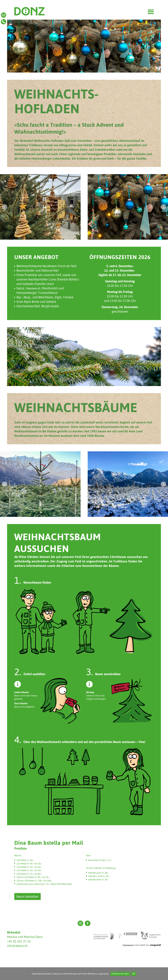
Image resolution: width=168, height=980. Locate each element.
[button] (5, 207)
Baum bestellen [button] (27, 897)
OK (134, 974)
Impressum (128, 945)
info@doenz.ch (17, 946)
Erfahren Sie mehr (120, 974)
